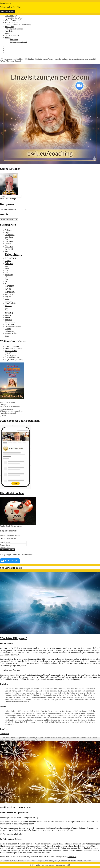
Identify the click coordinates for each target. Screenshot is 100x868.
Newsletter (52, 32)
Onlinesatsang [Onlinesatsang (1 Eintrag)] (8, 306)
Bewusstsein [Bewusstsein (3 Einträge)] (10, 235)
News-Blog (52, 28)
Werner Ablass (18, 740)
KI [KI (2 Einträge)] (6, 283)
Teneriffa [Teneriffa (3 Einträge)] (8, 320)
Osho (2, 740)
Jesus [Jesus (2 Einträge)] (7, 279)
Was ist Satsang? (52, 23)
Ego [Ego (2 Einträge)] (6, 251)
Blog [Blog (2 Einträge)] (6, 239)
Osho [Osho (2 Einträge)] (7, 308)
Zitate (53, 738)
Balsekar (59, 738)
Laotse (94, 738)
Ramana (8, 740)
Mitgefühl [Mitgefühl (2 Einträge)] (8, 297)
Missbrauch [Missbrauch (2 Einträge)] (9, 294)
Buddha (66, 738)
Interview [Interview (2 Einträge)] (8, 277)
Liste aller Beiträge (8, 199)
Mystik (33, 861)
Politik (33, 738)
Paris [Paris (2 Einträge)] (7, 310)
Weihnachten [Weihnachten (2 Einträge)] (9, 331)
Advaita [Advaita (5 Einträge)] (8, 230)
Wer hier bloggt (52, 17)
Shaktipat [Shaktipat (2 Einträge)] (8, 315)
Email (2, 542)
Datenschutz (60, 865)
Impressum (14, 40)
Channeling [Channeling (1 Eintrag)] (8, 244)
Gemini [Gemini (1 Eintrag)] (7, 268)
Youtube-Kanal (11, 351)
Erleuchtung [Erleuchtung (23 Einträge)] (14, 254)
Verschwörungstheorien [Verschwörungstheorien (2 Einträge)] (13, 327)
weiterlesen (4, 734)
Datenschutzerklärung (18, 42)
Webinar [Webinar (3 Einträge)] (8, 329)
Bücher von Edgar (12, 35)
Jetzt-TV (8, 353)
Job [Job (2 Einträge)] (6, 281)
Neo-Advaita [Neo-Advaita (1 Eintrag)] (8, 301)
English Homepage (12, 357)
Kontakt (8, 38)
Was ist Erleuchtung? (13, 20)
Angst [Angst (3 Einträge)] (7, 232)
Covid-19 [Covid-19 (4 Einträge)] (9, 249)
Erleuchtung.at (6, 3)
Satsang (47, 738)
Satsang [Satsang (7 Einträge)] (9, 313)
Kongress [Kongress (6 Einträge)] (9, 286)
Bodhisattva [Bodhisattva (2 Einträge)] (9, 241)
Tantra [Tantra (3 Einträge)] (7, 317)
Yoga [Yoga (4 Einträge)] (7, 336)
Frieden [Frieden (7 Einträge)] (9, 263)
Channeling (75, 738)
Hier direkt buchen (12, 493)
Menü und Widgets (8, 11)
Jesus (89, 738)
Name (2, 545)
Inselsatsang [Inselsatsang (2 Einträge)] (9, 275)
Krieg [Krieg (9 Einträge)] (8, 289)
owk (42, 865)
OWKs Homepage (12, 346)
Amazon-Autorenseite (13, 348)
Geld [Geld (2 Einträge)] (6, 266)
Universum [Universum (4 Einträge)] (10, 324)
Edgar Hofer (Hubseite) (14, 359)
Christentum (48, 861)
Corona (83, 738)
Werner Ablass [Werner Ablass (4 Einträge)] (11, 333)
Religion (40, 738)
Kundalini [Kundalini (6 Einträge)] (10, 292)
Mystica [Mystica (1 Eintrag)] (7, 299)
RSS (69, 865)
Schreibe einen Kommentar (34, 740)
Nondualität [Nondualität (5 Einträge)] (10, 303)
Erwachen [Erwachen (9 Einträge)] (10, 258)
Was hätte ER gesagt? (14, 638)
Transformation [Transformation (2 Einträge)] (10, 322)
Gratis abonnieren (7, 550)
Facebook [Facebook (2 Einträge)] (8, 261)
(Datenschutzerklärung (7, 538)
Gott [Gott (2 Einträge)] (6, 270)
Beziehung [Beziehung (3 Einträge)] (9, 237)
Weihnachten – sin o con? (16, 807)
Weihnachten (64, 861)
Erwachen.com (11, 355)
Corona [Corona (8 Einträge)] (9, 246)
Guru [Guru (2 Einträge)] (7, 273)
